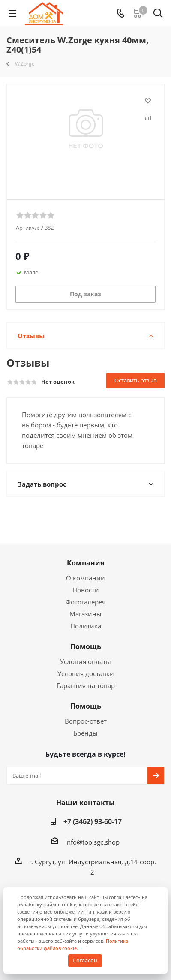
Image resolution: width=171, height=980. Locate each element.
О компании (85, 578)
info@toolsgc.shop (92, 842)
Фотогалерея (85, 602)
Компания (85, 563)
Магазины (85, 614)
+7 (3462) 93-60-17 (93, 821)
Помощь (86, 646)
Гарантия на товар (86, 685)
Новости (86, 590)
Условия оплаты (85, 661)
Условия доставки (86, 673)
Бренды (85, 733)
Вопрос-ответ (86, 721)
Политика (86, 626)
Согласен (85, 960)
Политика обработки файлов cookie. (73, 944)
